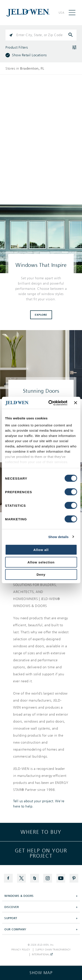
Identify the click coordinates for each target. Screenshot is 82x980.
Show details (58, 537)
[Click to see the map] (41, 973)
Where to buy (41, 832)
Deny (41, 574)
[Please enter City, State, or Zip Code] (41, 35)
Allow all (41, 550)
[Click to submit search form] (71, 35)
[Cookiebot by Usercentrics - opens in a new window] (50, 403)
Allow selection (41, 562)
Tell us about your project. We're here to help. (39, 804)
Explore (41, 315)
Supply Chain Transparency (53, 950)
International (42, 955)
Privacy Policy (21, 950)
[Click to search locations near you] (11, 35)
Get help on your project (41, 853)
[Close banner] (75, 403)
